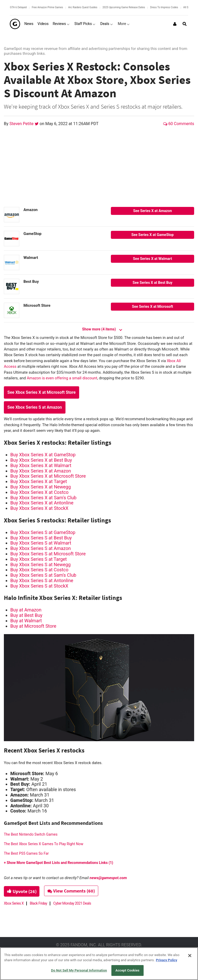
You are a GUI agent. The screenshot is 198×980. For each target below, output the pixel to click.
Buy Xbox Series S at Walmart (41, 543)
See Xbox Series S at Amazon (35, 407)
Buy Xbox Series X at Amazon (41, 471)
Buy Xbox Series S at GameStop (43, 532)
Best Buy (31, 282)
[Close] (190, 956)
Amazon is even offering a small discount (62, 378)
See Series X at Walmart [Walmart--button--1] (153, 259)
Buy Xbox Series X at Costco (39, 492)
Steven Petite (22, 124)
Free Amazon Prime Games (47, 7)
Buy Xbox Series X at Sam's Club (43, 498)
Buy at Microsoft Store (33, 626)
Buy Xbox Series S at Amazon (41, 548)
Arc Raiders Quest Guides (83, 7)
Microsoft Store (37, 305)
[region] (99, 964)
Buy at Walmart (26, 621)
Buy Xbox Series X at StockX (39, 508)
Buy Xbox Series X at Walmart (41, 465)
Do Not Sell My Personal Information (79, 970)
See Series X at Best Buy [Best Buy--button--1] (152, 283)
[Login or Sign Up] (175, 24)
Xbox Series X (14, 903)
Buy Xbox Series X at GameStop (43, 455)
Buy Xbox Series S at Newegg (40, 565)
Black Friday (39, 903)
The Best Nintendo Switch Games (31, 834)
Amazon (31, 210)
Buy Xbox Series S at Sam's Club (43, 575)
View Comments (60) (73, 891)
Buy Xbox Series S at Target (39, 559)
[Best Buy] (12, 286)
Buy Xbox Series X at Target (39, 481)
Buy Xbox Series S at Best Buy (41, 538)
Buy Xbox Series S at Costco (39, 570)
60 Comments (179, 124)
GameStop (32, 234)
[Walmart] (12, 262)
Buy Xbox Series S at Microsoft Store (48, 554)
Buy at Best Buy (26, 615)
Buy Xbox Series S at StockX (39, 586)
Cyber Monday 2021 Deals (72, 903)
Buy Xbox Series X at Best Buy (41, 460)
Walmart (31, 258)
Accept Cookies (127, 970)
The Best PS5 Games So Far (26, 853)
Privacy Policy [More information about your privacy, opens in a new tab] (167, 960)
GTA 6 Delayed (18, 7)
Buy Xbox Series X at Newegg (41, 487)
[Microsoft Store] (12, 310)
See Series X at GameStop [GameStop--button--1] (152, 235)
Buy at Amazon (26, 610)
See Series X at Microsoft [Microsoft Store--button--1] (152, 307)
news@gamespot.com (108, 878)
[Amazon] (12, 215)
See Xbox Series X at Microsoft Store (42, 392)
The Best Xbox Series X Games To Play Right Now (44, 844)
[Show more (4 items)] (99, 327)
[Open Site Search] (185, 24)
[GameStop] (12, 239)
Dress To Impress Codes (164, 7)
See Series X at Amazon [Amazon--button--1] (152, 211)
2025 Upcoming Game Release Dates (124, 7)
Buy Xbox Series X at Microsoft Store (48, 476)
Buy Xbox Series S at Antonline (42, 580)
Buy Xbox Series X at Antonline (42, 503)
